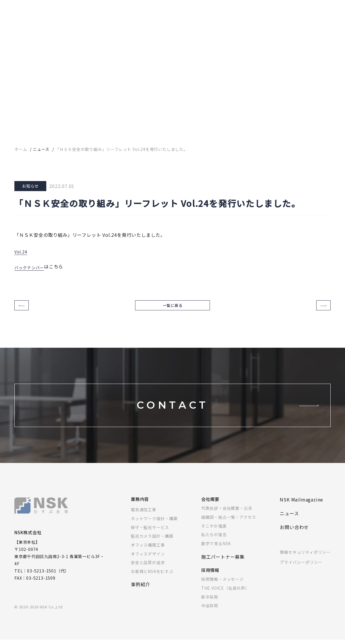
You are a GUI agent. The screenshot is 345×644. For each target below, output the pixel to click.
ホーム (21, 149)
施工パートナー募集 (223, 561)
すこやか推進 (214, 530)
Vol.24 (22, 251)
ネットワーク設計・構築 (154, 523)
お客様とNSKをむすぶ (152, 576)
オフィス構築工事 (148, 549)
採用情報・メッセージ (223, 583)
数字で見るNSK (216, 548)
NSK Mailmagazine (301, 504)
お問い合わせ (294, 531)
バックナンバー (31, 266)
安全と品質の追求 (148, 567)
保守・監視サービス (150, 532)
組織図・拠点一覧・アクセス (229, 521)
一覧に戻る (173, 308)
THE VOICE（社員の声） (225, 592)
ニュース (41, 149)
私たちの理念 (214, 539)
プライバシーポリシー (301, 566)
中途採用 (210, 610)
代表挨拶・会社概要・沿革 (227, 512)
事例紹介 (140, 589)
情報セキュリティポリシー (305, 556)
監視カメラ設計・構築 (152, 540)
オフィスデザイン (148, 558)
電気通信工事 (144, 514)
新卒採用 (210, 601)
